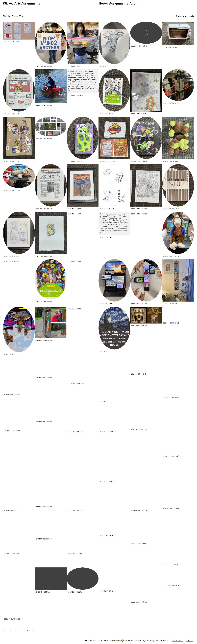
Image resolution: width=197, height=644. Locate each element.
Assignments (119, 4)
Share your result (185, 16)
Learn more (177, 641)
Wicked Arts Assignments (22, 4)
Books (103, 4)
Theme (15, 16)
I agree (190, 641)
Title (21, 16)
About (134, 4)
